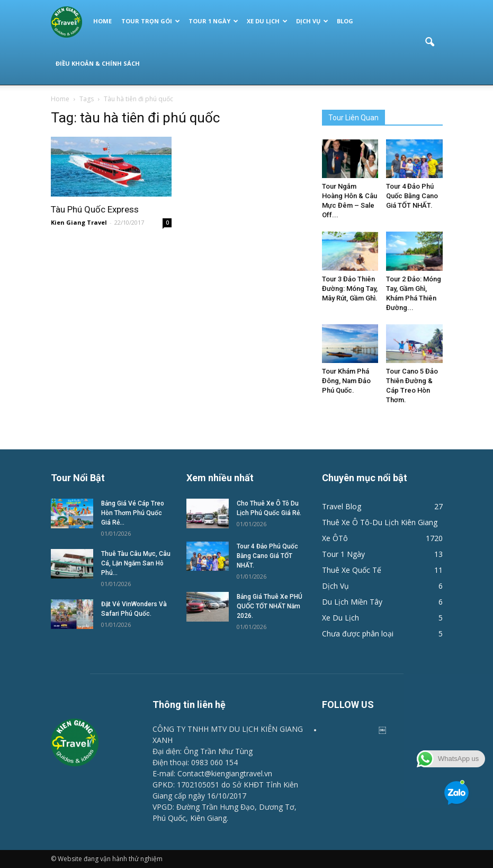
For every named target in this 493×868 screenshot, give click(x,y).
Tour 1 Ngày (213, 21)
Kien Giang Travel (79, 222)
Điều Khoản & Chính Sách (98, 63)
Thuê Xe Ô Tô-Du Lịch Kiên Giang (380, 522)
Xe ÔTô (335, 538)
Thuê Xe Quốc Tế (352, 570)
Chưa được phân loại (358, 634)
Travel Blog (342, 506)
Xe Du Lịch (267, 21)
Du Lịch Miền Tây (352, 602)
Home (102, 21)
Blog (345, 21)
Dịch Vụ (312, 21)
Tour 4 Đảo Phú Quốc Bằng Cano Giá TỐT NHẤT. (412, 196)
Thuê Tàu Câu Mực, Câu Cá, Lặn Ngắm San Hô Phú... (136, 563)
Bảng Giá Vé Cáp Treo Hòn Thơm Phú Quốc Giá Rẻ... (133, 513)
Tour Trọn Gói (151, 21)
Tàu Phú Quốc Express (95, 209)
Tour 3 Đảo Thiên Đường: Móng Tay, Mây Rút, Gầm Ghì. (350, 289)
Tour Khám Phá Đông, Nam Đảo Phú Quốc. (346, 381)
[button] (430, 42)
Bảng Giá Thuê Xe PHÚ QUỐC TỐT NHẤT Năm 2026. (270, 606)
